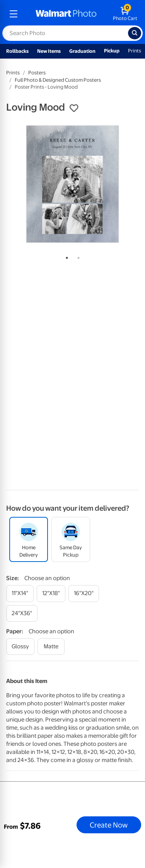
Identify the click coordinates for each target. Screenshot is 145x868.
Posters (37, 73)
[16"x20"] (84, 593)
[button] (74, 108)
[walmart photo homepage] (66, 14)
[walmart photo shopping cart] (125, 14)
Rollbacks (17, 51)
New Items (49, 51)
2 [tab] (77, 256)
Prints (135, 51)
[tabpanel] (72, 184)
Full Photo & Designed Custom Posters (58, 80)
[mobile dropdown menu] (14, 14)
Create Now (109, 825)
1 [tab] (65, 256)
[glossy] (20, 647)
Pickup (112, 51)
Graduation (82, 51)
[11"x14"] (20, 593)
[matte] (51, 647)
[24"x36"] (22, 613)
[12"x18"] (51, 593)
